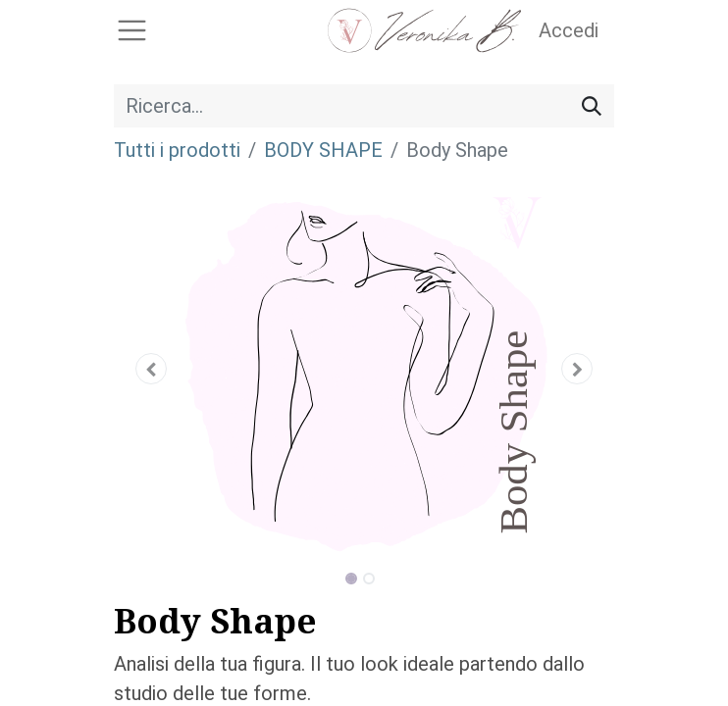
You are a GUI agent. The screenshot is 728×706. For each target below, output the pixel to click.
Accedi (569, 30)
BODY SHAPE (323, 150)
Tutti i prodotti (177, 150)
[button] (152, 369)
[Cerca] (592, 106)
